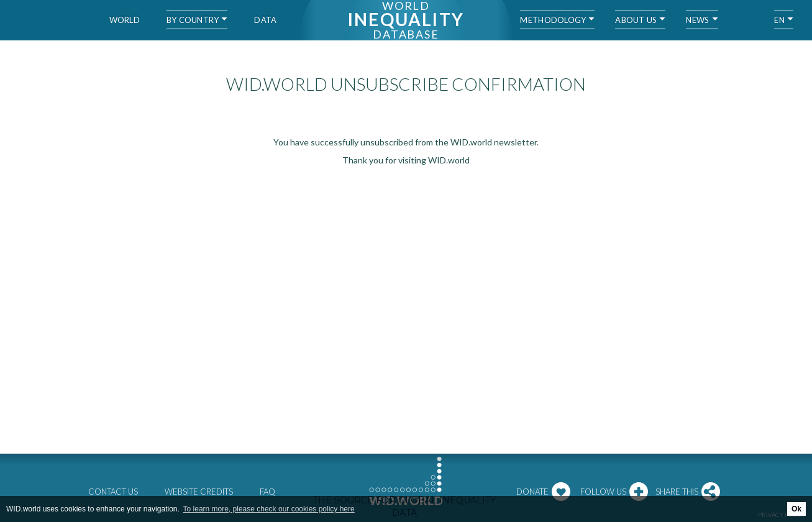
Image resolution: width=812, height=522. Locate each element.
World (125, 20)
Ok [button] (796, 509)
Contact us (113, 492)
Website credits (199, 492)
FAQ (267, 492)
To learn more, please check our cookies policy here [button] (269, 509)
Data (265, 20)
